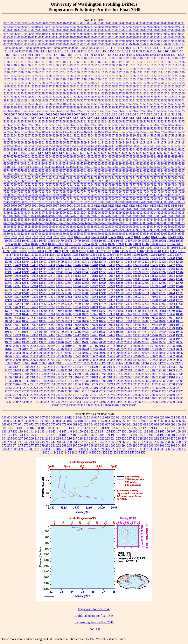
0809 (182, 37)
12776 (171, 290)
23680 (180, 402)
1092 (85, 48)
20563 (26, 356)
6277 (181, 153)
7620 (118, 195)
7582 (105, 192)
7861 (35, 202)
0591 (160, 34)
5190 (98, 125)
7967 (77, 202)
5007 (42, 104)
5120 (34, 118)
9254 (161, 227)
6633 (147, 163)
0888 (105, 44)
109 (43, 428)
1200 (97, 55)
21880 (103, 377)
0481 (7, 34)
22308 (60, 388)
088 (113, 424)
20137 (145, 346)
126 (134, 428)
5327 (56, 139)
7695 (91, 199)
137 (10, 431)
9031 (84, 227)
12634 (77, 279)
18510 (86, 318)
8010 (126, 202)
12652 (51, 283)
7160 (174, 178)
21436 (145, 367)
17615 (26, 307)
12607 (26, 276)
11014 (171, 244)
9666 (112, 234)
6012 (27, 149)
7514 (119, 188)
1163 (166, 51)
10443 (155, 237)
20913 (145, 360)
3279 (97, 100)
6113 (14, 153)
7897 (42, 202)
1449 (21, 65)
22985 (137, 398)
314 (48, 449)
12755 (77, 290)
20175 (26, 349)
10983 (180, 241)
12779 (9, 293)
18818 (180, 321)
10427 (78, 237)
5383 (175, 139)
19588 (171, 335)
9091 (98, 227)
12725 (85, 286)
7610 (63, 195)
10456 (9, 241)
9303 (105, 230)
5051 (147, 107)
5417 (174, 142)
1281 (63, 58)
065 (173, 421)
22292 (51, 388)
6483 (49, 163)
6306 (119, 156)
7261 (70, 185)
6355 (77, 160)
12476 (94, 269)
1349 (119, 62)
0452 (112, 30)
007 (42, 417)
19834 (163, 339)
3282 (118, 100)
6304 (105, 156)
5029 (7, 107)
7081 (119, 174)
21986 (94, 381)
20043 (145, 342)
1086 (43, 48)
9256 (168, 227)
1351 (133, 62)
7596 (161, 192)
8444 (140, 220)
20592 (77, 356)
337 (173, 449)
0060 (112, 27)
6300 (77, 156)
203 (184, 435)
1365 (161, 62)
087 (108, 424)
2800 (91, 97)
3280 (104, 100)
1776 (63, 83)
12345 (59, 255)
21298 (34, 367)
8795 (160, 223)
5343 (119, 139)
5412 (139, 142)
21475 (9, 370)
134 (178, 428)
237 (184, 438)
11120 (26, 255)
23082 (17, 402)
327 (118, 449)
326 (113, 449)
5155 (42, 121)
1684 (168, 76)
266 (157, 442)
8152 (35, 209)
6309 (140, 156)
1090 (71, 48)
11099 (74, 251)
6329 (174, 156)
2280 (56, 93)
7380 (147, 185)
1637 (42, 76)
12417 (120, 262)
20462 (86, 353)
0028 (153, 23)
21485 (26, 370)
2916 (41, 100)
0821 (14, 41)
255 (97, 442)
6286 (63, 156)
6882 (35, 170)
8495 (98, 223)
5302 (77, 135)
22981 (128, 398)
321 (86, 449)
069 (10, 424)
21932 (9, 381)
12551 (111, 272)
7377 (133, 185)
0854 (168, 41)
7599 (182, 192)
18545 (94, 318)
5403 (112, 142)
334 (157, 449)
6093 (125, 149)
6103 (7, 153)
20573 (43, 356)
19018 (9, 328)
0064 (140, 27)
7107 (42, 178)
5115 (7, 118)
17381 (9, 304)
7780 (133, 199)
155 (108, 431)
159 (129, 431)
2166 (175, 86)
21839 (9, 377)
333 (151, 449)
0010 (63, 23)
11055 (56, 248)
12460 (17, 269)
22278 (34, 388)
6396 (7, 163)
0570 (111, 34)
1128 (28, 51)
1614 (98, 72)
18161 (162, 311)
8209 (119, 213)
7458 (91, 188)
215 (64, 438)
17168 (34, 300)
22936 (60, 398)
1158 (132, 51)
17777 (86, 307)
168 (178, 431)
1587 (84, 72)
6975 (28, 174)
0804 (161, 37)
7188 (91, 181)
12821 (145, 293)
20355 (34, 353)
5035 (49, 107)
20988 (35, 363)
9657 (84, 234)
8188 (182, 209)
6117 (28, 153)
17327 (137, 300)
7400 (7, 188)
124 (123, 428)
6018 (34, 149)
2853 (168, 97)
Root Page (94, 629)
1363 (147, 62)
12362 (102, 255)
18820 (9, 325)
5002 (7, 104)
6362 (126, 160)
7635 (139, 195)
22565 (51, 391)
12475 (86, 269)
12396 (163, 258)
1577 (14, 72)
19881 (26, 342)
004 (26, 417)
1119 (146, 48)
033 (184, 417)
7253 (35, 185)
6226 (125, 153)
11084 (157, 248)
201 (173, 435)
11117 (9, 255)
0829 (56, 41)
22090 (180, 381)
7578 (98, 192)
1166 (7, 55)
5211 (28, 128)
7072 (77, 174)
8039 (154, 202)
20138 (154, 346)
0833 (84, 41)
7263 (84, 185)
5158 (63, 121)
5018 (118, 104)
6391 (161, 160)
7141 (90, 178)
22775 (103, 395)
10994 (86, 244)
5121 (41, 118)
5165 (112, 121)
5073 (98, 111)
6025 (83, 149)
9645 (49, 234)
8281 (98, 216)
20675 (34, 360)
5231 (160, 128)
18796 (163, 321)
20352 (26, 353)
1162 (159, 51)
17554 (171, 304)
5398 (77, 142)
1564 (105, 69)
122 (112, 428)
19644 (60, 339)
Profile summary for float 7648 (94, 616)
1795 (182, 83)
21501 (68, 370)
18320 (86, 314)
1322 (154, 58)
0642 (42, 37)
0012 (76, 23)
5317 (167, 135)
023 (129, 417)
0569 (104, 34)
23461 (120, 402)
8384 (28, 220)
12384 (103, 258)
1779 (84, 83)
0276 (14, 30)
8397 (84, 220)
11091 (15, 251)
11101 (91, 251)
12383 (94, 258)
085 (97, 424)
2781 (147, 93)
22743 (34, 395)
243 (31, 442)
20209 (51, 349)
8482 (63, 223)
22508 (171, 388)
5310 (133, 135)
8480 (49, 223)
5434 (77, 146)
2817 (133, 97)
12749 (34, 290)
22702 (137, 391)
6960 (168, 170)
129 (150, 428)
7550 (175, 188)
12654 (68, 283)
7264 (91, 185)
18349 (128, 314)
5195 (133, 125)
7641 (146, 195)
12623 (162, 276)
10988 (43, 244)
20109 (77, 346)
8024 (140, 202)
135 (183, 428)
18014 (9, 311)
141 (31, 431)
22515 (180, 388)
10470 (60, 241)
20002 (111, 342)
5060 (14, 111)
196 (146, 435)
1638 (49, 76)
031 (173, 417)
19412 (77, 335)
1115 (119, 48)
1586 (77, 72)
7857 (28, 202)
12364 (119, 255)
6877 (14, 170)
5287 (28, 135)
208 (26, 438)
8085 (49, 206)
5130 (97, 118)
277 (31, 445)
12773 (145, 290)
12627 (17, 279)
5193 (119, 125)
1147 (56, 51)
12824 (171, 293)
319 (75, 449)
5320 (7, 139)
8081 (35, 206)
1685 (175, 76)
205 (10, 438)
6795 (160, 167)
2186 (105, 90)
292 (113, 445)
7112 (49, 178)
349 (89, 452)
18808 (171, 321)
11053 (39, 248)
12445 (68, 265)
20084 (34, 346)
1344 (84, 62)
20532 (154, 353)
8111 (84, 206)
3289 (167, 100)
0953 (140, 44)
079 (64, 424)
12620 (137, 276)
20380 (68, 353)
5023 (146, 104)
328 (124, 449)
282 (59, 445)
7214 (139, 181)
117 (85, 428)
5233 (174, 128)
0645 (63, 37)
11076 (132, 248)
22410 (94, 388)
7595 (154, 192)
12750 (43, 290)
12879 (51, 297)
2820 (154, 97)
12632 (60, 279)
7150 (104, 178)
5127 (83, 118)
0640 (28, 37)
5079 (140, 111)
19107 (137, 328)
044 (59, 421)
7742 (126, 199)
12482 (145, 269)
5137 (146, 118)
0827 (42, 41)
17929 (137, 307)
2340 (70, 93)
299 (151, 445)
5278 (154, 132)
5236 (14, 132)
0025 (139, 23)
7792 (147, 199)
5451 (140, 146)
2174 (49, 90)
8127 (125, 206)
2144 (28, 86)
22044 (128, 381)
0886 (91, 44)
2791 (35, 97)
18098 (120, 311)
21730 (43, 374)
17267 (94, 300)
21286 (9, 367)
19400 (51, 335)
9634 (28, 234)
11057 (64, 248)
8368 (140, 216)
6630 (126, 163)
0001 (7, 23)
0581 (125, 34)
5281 (175, 132)
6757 (132, 167)
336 (167, 449)
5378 (154, 139)
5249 (105, 132)
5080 (147, 111)
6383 (154, 160)
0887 (98, 44)
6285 (56, 156)
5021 (139, 104)
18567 (120, 318)
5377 (147, 139)
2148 (56, 86)
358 (138, 452)
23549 (145, 402)
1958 (7, 86)
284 (70, 445)
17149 (17, 300)
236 (178, 438)
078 (59, 424)
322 (91, 449)
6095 (139, 149)
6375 (133, 160)
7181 (42, 181)
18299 (60, 314)
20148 (171, 346)
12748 (26, 290)
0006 (42, 23)
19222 (85, 332)
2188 (119, 90)
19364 (26, 335)
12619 (128, 276)
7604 (28, 195)
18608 (154, 318)
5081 (154, 111)
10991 (69, 244)
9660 (98, 234)
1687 (7, 79)
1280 (56, 58)
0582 (132, 34)
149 (75, 431)
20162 (9, 349)
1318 (133, 58)
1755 (133, 79)
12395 (154, 258)
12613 (77, 276)
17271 (103, 300)
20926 (163, 360)
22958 (86, 398)
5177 (14, 125)
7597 (168, 192)
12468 (51, 269)
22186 (77, 384)
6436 (42, 163)
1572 (161, 69)
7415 (42, 188)
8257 (77, 216)
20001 (103, 342)
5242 (56, 132)
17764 (77, 307)
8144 (181, 206)
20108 (68, 346)
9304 (112, 230)
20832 (94, 360)
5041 (91, 107)
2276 (28, 93)
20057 (171, 342)
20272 (128, 349)
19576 (154, 335)
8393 (63, 220)
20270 (120, 349)
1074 (182, 44)
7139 (76, 178)
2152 (84, 86)
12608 (34, 276)
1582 (49, 72)
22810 (128, 395)
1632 (14, 76)
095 (151, 424)
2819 (147, 97)
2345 (105, 93)
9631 (14, 234)
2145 (35, 86)
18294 (51, 314)
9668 (119, 234)
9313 (146, 230)
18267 (34, 314)
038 (26, 421)
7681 (77, 199)
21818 (137, 374)
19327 (154, 332)
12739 (154, 286)
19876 (17, 342)
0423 (98, 30)
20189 (43, 349)
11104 (116, 251)
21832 (162, 374)
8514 (146, 223)
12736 (145, 286)
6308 (133, 156)
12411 (77, 262)
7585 (112, 192)
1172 (49, 55)
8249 (49, 216)
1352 (140, 62)
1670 (84, 76)
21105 (86, 363)
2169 (14, 90)
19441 (94, 335)
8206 (98, 213)
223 (108, 438)
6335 (7, 160)
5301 (70, 135)
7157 (153, 178)
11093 (32, 251)
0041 (42, 27)
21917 (180, 377)
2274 (14, 93)
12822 (154, 293)
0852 (154, 41)
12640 (128, 279)
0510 (42, 34)
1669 (77, 76)
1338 (49, 62)
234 (167, 438)
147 (64, 431)
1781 (98, 83)
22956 (77, 398)
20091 (43, 346)
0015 (97, 23)
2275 (21, 93)
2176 (63, 90)
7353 (126, 185)
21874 (77, 377)
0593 (174, 34)
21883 (111, 377)
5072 (91, 111)
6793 (146, 167)
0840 (126, 41)
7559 (35, 192)
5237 (21, 132)
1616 (112, 72)
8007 (112, 202)
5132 (111, 118)
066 (178, 421)
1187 (62, 55)
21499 (60, 370)
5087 (14, 114)
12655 (77, 283)
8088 (63, 206)
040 (37, 421)
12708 (180, 283)
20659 (17, 360)
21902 (154, 377)
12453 (137, 265)
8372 (154, 216)
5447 (112, 146)
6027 (97, 149)
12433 (43, 265)
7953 (63, 202)
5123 (55, 118)
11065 (98, 248)
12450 (111, 265)
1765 (21, 83)
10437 (129, 237)
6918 (119, 170)
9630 (7, 234)
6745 (48, 167)
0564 (69, 34)
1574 (175, 69)
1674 (112, 76)
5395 (56, 142)
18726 (77, 321)
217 (75, 438)
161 (140, 431)
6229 (146, 153)
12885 (103, 297)
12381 (77, 258)
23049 (171, 398)
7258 (56, 185)
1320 (140, 58)
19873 (180, 339)
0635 (21, 37)
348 (83, 452)
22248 (171, 384)
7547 (161, 188)
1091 (78, 48)
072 (26, 424)
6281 (28, 156)
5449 (126, 146)
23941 (98, 405)
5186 (70, 125)
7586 (119, 192)
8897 (21, 227)
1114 (112, 48)
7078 (98, 174)
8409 (112, 220)
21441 (154, 367)
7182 (49, 181)
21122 (103, 363)
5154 (35, 121)
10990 (60, 244)
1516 (160, 65)
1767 (35, 83)
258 (113, 442)
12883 (86, 297)
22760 (86, 395)
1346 (98, 62)
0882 (84, 44)
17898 (120, 307)
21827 (154, 374)
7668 (49, 199)
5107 (140, 114)
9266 (21, 230)
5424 (42, 146)
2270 (168, 90)
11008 (154, 244)
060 (146, 421)
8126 (118, 206)
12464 (43, 269)
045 (64, 421)
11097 (57, 251)
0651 (98, 37)
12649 (26, 283)
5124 (62, 118)
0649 (84, 37)
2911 (7, 100)
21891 (137, 377)
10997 (112, 244)
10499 (137, 241)
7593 (140, 192)
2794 (49, 97)
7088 (161, 174)
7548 (168, 188)
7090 (175, 174)
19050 (34, 328)
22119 (26, 384)
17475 (103, 304)
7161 (181, 178)
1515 (153, 65)
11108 (149, 251)
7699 (105, 199)
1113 (105, 48)
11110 (157, 251)
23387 (94, 402)
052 (102, 421)
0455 (133, 30)
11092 (23, 251)
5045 (105, 107)
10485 (86, 241)
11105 (124, 251)
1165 (180, 51)
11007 (145, 244)
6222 (97, 153)
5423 (35, 146)
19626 (43, 339)
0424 (105, 30)
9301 (91, 230)
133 (172, 428)
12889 (128, 297)
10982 (171, 241)
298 (146, 445)
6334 (181, 156)
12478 (111, 269)
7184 (63, 181)
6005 (182, 146)
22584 (68, 391)
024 (135, 417)
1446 (7, 65)
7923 (49, 202)
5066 (56, 111)
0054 (70, 27)
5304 (91, 135)
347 (78, 452)
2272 (182, 90)
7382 (154, 185)
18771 (137, 321)
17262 (77, 300)
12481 (137, 269)
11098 (65, 251)
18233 (17, 314)
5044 (98, 107)
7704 (119, 199)
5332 (91, 139)
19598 (180, 335)
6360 (112, 160)
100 (178, 424)
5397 (70, 142)
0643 (49, 37)
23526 (137, 402)
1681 (147, 76)
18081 (86, 311)
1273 (7, 58)
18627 (163, 318)
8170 (91, 209)
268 (168, 442)
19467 (120, 335)
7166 (21, 181)
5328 (63, 139)
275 (21, 445)
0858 (14, 44)
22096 (17, 384)
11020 (22, 248)
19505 (128, 335)
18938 (137, 325)
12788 (86, 293)
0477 (168, 30)
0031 (174, 23)
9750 (160, 234)
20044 (154, 342)
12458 (180, 265)
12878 (43, 297)
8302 (119, 216)
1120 (153, 48)
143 (42, 431)
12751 (51, 290)
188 (102, 435)
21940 (26, 381)
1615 (105, 72)
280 (48, 445)
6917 (112, 170)
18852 (60, 325)
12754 (68, 290)
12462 (34, 269)
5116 (14, 118)
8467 (7, 223)
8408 (105, 220)
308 (15, 449)
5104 (119, 114)
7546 (154, 188)
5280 (168, 132)
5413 (146, 142)
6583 (105, 163)
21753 (60, 374)
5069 (77, 111)
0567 (90, 34)
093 (140, 424)
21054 (69, 363)
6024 (76, 149)
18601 (145, 318)
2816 (126, 97)
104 (16, 428)
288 (91, 445)
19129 (171, 328)
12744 (179, 286)
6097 (153, 149)
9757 (7, 237)
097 (162, 424)
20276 (137, 349)
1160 (146, 51)
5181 (42, 125)
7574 (84, 192)
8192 (14, 213)
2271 (175, 90)
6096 (146, 149)
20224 (68, 349)
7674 (70, 199)
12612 (68, 276)
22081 (171, 381)
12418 (128, 262)
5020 (132, 104)
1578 (21, 72)
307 (10, 449)
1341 (70, 62)
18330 (111, 314)
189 (108, 435)
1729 (63, 79)
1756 (140, 79)
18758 (111, 321)
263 (140, 442)
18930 (128, 325)
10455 (180, 237)
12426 (179, 262)
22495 (145, 388)
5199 (161, 125)
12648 (17, 283)
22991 (145, 398)
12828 (26, 297)
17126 (180, 297)
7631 (132, 195)
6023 (69, 149)
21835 (171, 374)
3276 (76, 100)
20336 (9, 353)
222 (102, 438)
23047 (163, 398)
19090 (120, 328)
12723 (68, 286)
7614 (90, 195)
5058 (7, 111)
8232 (21, 216)
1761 (175, 79)
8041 (161, 202)
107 (32, 428)
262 (135, 442)
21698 (26, 374)
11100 (82, 251)
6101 (174, 149)
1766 (28, 83)
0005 (35, 23)
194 (135, 435)
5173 (168, 121)
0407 (49, 30)
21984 (86, 381)
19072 (86, 328)
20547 (180, 353)
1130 (42, 51)
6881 (28, 170)
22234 (145, 384)
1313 (98, 58)
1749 (91, 79)
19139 (179, 328)
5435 (84, 146)
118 (91, 428)
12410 (68, 262)
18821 (17, 325)
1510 (119, 65)
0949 (133, 44)
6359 (105, 160)
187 (97, 435)
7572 (77, 192)
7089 (168, 174)
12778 (180, 290)
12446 (77, 265)
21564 (128, 370)
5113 (174, 114)
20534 (163, 353)
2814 (112, 97)
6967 (182, 170)
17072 (163, 297)
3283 (125, 100)
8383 (21, 220)
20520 (120, 353)
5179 (28, 125)
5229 (146, 128)
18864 (86, 325)
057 (129, 421)
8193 (21, 213)
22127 (34, 384)
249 (64, 442)
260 (124, 442)
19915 (34, 342)
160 (135, 431)
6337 (21, 160)
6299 (70, 156)
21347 (68, 367)
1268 (160, 55)
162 (146, 431)
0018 (111, 23)
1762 (182, 79)
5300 (63, 135)
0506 (14, 34)
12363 (110, 255)
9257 (175, 227)
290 (102, 445)
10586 (154, 241)
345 (67, 452)
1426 (182, 62)
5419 (7, 146)
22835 (154, 395)
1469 (56, 65)
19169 (26, 332)
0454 (126, 30)
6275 (167, 153)
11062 (81, 248)
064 (168, 421)
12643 (154, 279)
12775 (163, 290)
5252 (126, 132)
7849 (14, 202)
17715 (60, 307)
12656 (86, 283)
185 (86, 435)
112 (59, 428)
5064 (42, 111)
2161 (140, 86)
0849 (140, 41)
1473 (70, 65)
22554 (34, 391)
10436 (121, 237)
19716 (94, 339)
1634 (28, 76)
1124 (180, 48)
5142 (181, 118)
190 (113, 435)
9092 (105, 227)
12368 (153, 255)
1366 (168, 62)
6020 (48, 149)
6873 (181, 167)
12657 (94, 283)
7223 (7, 185)
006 (37, 417)
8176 (126, 209)
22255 (179, 384)
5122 (48, 118)
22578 (60, 391)
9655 (77, 234)
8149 (21, 209)
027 (151, 417)
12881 (68, 297)
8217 (174, 213)
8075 (28, 206)
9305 (119, 230)
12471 (60, 269)
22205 (94, 384)
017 (97, 417)
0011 (70, 23)
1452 (42, 65)
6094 (132, 149)
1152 (91, 51)
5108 (147, 114)
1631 (7, 76)
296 (135, 445)
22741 (26, 395)
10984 (9, 244)
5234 (181, 128)
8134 (146, 206)
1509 (112, 65)
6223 (104, 153)
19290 (111, 332)
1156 (118, 51)
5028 (181, 104)
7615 (97, 195)
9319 (167, 230)
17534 (145, 304)
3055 (69, 100)
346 (72, 452)
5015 (97, 104)
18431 (34, 318)
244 (37, 442)
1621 (140, 72)
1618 (126, 72)
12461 (26, 269)
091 (129, 424)
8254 (70, 216)
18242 (26, 314)
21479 (17, 370)
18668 (26, 321)
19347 (179, 332)
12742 (171, 286)
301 (162, 445)
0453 (119, 30)
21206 (136, 363)
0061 (119, 27)
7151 (111, 178)
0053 (63, 27)
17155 (26, 300)
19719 (103, 339)
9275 (35, 230)
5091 (42, 114)
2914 (27, 100)
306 (4, 449)
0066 (154, 27)
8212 (139, 213)
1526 (42, 69)
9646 (56, 234)
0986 (168, 44)
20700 (51, 360)
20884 (128, 360)
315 (53, 449)
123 (118, 428)
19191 (51, 332)
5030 (14, 107)
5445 (98, 146)
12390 (137, 258)
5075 (112, 111)
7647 (160, 195)
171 (10, 435)
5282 (182, 132)
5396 (63, 142)
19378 (34, 335)
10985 (17, 244)
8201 (70, 213)
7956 (70, 202)
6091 (111, 149)
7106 (35, 178)
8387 (35, 220)
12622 (154, 276)
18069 (77, 311)
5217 (69, 128)
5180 (35, 125)
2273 (7, 93)
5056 (175, 107)
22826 (137, 395)
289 (97, 445)
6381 (140, 160)
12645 (171, 279)
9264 (7, 230)
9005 (49, 227)
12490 (9, 272)
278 (37, 445)
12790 (94, 293)
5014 (90, 104)
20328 (163, 349)
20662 (26, 360)
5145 (21, 121)
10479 (77, 241)
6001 (168, 146)
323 (97, 449)
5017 (111, 104)
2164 (161, 86)
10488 (94, 241)
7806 (154, 199)
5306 (105, 135)
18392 (9, 318)
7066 (63, 174)
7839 (182, 199)
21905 (163, 377)
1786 (133, 83)
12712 (25, 286)
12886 (111, 297)
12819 (128, 293)
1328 (7, 62)
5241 (49, 132)
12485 (171, 269)
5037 (63, 107)
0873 (28, 44)
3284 (132, 100)
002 (15, 417)
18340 (120, 314)
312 (37, 449)
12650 (34, 283)
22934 (51, 398)
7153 (125, 178)
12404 (26, 262)
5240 (42, 132)
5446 (105, 146)
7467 (98, 188)
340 (45, 452)
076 (48, 424)
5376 (140, 139)
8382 (14, 220)
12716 (43, 286)
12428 (9, 265)
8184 (168, 209)
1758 (154, 79)
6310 (147, 156)
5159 (70, 121)
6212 (69, 153)
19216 (77, 332)
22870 (180, 395)
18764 (128, 321)
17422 (43, 304)
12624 (171, 276)
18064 (60, 311)
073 (31, 424)
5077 (126, 111)
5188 (84, 125)
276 (26, 445)
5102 (105, 114)
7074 (84, 174)
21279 (171, 363)
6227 (132, 153)
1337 (42, 62)
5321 (14, 139)
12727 (94, 286)
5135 (132, 118)
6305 (112, 156)
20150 (179, 346)
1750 (98, 79)
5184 (63, 125)
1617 (119, 72)
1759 (161, 79)
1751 (105, 79)
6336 (14, 160)
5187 (77, 125)
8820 (174, 223)
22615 (86, 391)
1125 (8, 51)
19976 (68, 342)
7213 (132, 181)
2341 (77, 93)
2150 (70, 86)
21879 (94, 377)
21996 (103, 381)
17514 (128, 304)
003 (21, 417)
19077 (103, 328)
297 (140, 445)
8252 (56, 216)
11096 (49, 251)
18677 (34, 321)
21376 (85, 367)
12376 (34, 258)
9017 (63, 227)
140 (26, 431)
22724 (171, 391)
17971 (154, 307)
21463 (171, 367)
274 (15, 445)
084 (91, 424)
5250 (112, 132)
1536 (70, 69)
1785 (126, 83)
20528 (145, 353)
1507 (105, 65)
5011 (70, 104)
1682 (154, 76)
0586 (146, 34)
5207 (182, 125)
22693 (128, 391)
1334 (21, 62)
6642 (21, 167)
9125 (147, 227)
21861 (51, 377)
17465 (86, 304)
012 (69, 417)
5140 (167, 118)
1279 (49, 58)
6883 (42, 170)
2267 (147, 90)
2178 (70, 90)
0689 (126, 37)
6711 (42, 167)
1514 (146, 65)
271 (184, 442)
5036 (56, 107)
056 (124, 421)
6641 (14, 167)
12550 (103, 272)
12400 (180, 258)
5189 (91, 125)
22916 (34, 398)
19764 (145, 339)
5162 (91, 121)
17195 (60, 300)
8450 (154, 220)
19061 (43, 328)
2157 (119, 86)
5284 (14, 135)
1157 (125, 51)
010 (59, 417)
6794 (153, 167)
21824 (145, 374)
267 (162, 442)
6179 (62, 153)
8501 (126, 223)
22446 (120, 388)
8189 (7, 213)
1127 (22, 51)
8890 (7, 227)
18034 (34, 311)
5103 (112, 114)
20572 (34, 356)
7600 (7, 195)
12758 (94, 290)
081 (75, 424)
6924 (161, 170)
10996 (103, 244)
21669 (171, 370)
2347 (119, 93)
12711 (17, 286)
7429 (70, 188)
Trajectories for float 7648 (94, 609)
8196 (35, 213)
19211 (68, 332)
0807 (175, 37)
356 (127, 452)
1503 (91, 65)
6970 (14, 174)
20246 (94, 349)
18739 (94, 321)
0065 (147, 27)
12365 (127, 255)
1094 (99, 48)
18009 (171, 307)
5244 (70, 132)
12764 (103, 290)
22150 (43, 384)
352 (105, 452)
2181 (91, 90)
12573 (145, 272)
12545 (86, 272)
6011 (21, 149)
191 (119, 435)
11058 (73, 248)
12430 (26, 265)
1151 (84, 51)
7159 (167, 178)
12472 (68, 269)
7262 (77, 185)
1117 (132, 48)
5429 (63, 146)
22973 (120, 398)
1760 (168, 79)
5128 (90, 118)
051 (97, 421)
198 (157, 435)
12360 (85, 255)
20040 (137, 342)
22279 (43, 388)
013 (75, 417)
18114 (145, 311)
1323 (161, 58)
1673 (105, 76)
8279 (91, 216)
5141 (174, 118)
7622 (125, 195)
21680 (17, 374)
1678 (133, 76)
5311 (139, 135)
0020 (125, 23)
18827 (34, 325)
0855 (175, 41)
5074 (105, 111)
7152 (118, 178)
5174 (175, 121)
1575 (182, 69)
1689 (21, 79)
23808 (73, 405)
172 (15, 435)
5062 (28, 111)
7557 (21, 192)
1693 (42, 79)
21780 (77, 374)
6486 (70, 163)
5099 (84, 114)
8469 (14, 223)
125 (129, 428)
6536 (84, 163)
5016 (104, 104)
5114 (181, 114)
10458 (17, 241)
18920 (120, 325)
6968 (7, 174)
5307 (112, 135)
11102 (99, 251)
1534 (56, 69)
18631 (171, 318)
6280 (21, 156)
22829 (145, 395)
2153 (91, 86)
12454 (145, 265)
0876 (49, 44)
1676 (119, 76)
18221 (9, 314)
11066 (107, 248)
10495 (120, 241)
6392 (168, 160)
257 (108, 442)
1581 (42, 72)
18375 (163, 314)
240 (15, 442)
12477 (103, 269)
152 (91, 431)
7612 (76, 195)
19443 (103, 335)
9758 (14, 237)
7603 (21, 195)
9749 (153, 234)
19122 (162, 328)
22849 (171, 395)
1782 (105, 83)
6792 (139, 167)
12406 (34, 262)
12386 (120, 258)
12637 (103, 279)
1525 (35, 69)
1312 (91, 58)
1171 (42, 55)
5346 (133, 139)
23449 (111, 402)
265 (151, 442)
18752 (103, 321)
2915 (34, 100)
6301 (84, 156)
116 (80, 428)
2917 (48, 100)
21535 (111, 370)
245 (42, 442)
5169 (140, 121)
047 (75, 421)
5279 (161, 132)
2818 (140, 97)
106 (27, 428)
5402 (105, 142)
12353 (67, 255)
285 (75, 445)
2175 (56, 90)
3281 (111, 100)
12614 (85, 276)
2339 (63, 93)
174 (26, 435)
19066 (68, 328)
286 (80, 445)
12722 (60, 286)
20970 (17, 363)
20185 (34, 349)
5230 (153, 128)
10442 (146, 237)
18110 (137, 311)
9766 (63, 237)
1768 (42, 83)
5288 (35, 135)
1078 (29, 48)
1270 (167, 55)
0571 (118, 34)
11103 (107, 251)
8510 (133, 223)
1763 (7, 83)
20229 (77, 349)
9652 (70, 234)
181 (64, 435)
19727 (111, 339)
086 (102, 424)
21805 (103, 374)
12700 (145, 283)
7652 (181, 195)
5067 (63, 111)
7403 (14, 188)
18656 (17, 321)
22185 (68, 384)
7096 (14, 178)
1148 (63, 51)
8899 (35, 227)
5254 (133, 132)
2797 (70, 97)
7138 (69, 178)
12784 (51, 293)
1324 (168, 58)
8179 (140, 209)
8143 (174, 206)
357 (132, 452)
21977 (77, 381)
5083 (168, 111)
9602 (181, 230)
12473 (77, 269)
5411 (132, 142)
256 (102, 442)
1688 (14, 79)
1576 (7, 72)
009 (53, 417)
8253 (63, 216)
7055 (49, 174)
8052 (175, 202)
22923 (43, 398)
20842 (111, 360)
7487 (105, 188)
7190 (105, 181)
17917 (128, 307)
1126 (15, 51)
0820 (7, 41)
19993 (86, 342)
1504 (98, 65)
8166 (77, 209)
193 (129, 435)
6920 (133, 170)
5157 (56, 121)
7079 (105, 174)
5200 (168, 125)
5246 (84, 132)
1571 (154, 69)
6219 (83, 153)
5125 (69, 118)
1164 (173, 51)
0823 (28, 41)
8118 (90, 206)
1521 (14, 69)
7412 (35, 188)
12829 (34, 297)
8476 (35, 223)
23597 (163, 402)
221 (97, 438)
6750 (83, 167)
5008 (49, 104)
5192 (112, 125)
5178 (21, 125)
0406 (42, 30)
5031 (21, 107)
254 (91, 442)
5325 (42, 139)
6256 (160, 153)
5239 (35, 132)
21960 (43, 381)
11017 (179, 244)
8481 (56, 223)
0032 (181, 23)
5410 (126, 142)
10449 (172, 237)
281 (53, 445)
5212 (34, 128)
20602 (94, 356)
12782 (34, 293)
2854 (175, 97)
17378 (180, 300)
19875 (9, 342)
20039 (128, 342)
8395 (77, 220)
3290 (174, 100)
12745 (9, 290)
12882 (77, 297)
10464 (51, 241)
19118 (154, 328)
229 (140, 438)
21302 (43, 367)
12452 (128, 265)
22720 (154, 391)
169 (184, 431)
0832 (77, 41)
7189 (98, 181)
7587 (126, 192)
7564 (49, 192)
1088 (57, 48)
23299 (60, 402)
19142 (9, 332)
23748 (56, 405)
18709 (60, 321)
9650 (63, 234)
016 (91, 417)
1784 (119, 83)
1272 (181, 55)
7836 (175, 199)
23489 (128, 402)
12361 (93, 255)
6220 (90, 153)
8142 (167, 206)
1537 (77, 69)
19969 (51, 342)
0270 (7, 30)
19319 (145, 332)
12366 (136, 255)
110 (48, 428)
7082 (126, 174)
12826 (9, 297)
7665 (35, 199)
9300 (84, 230)
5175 (182, 121)
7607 (49, 195)
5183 (56, 125)
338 (178, 449)
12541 (60, 272)
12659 (111, 283)
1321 (147, 58)
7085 (147, 174)
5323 (28, 139)
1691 (28, 79)
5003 (14, 104)
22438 (103, 388)
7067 (70, 174)
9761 (28, 237)
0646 (70, 37)
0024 (132, 23)
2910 (182, 97)
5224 (111, 128)
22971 (103, 398)
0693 (154, 37)
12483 (154, 269)
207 (21, 438)
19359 (17, 335)
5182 (49, 125)
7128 (62, 178)
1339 (56, 62)
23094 (26, 402)
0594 (181, 34)
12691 (128, 283)
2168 (7, 90)
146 (59, 431)
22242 (154, 384)
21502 (77, 370)
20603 (103, 356)
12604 (180, 272)
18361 (137, 314)
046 (70, 421)
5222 (97, 128)
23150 (43, 402)
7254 (42, 185)
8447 (147, 220)
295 (129, 445)
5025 (160, 104)
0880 (70, 44)
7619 (111, 195)
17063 (154, 297)
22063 (154, 381)
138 (15, 431)
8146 (14, 209)
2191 (140, 90)
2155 (105, 86)
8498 (112, 223)
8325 (126, 216)
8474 (28, 223)
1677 (126, 76)
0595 (7, 37)
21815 (128, 374)
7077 (91, 174)
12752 (60, 290)
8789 (153, 223)
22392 (86, 388)
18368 (145, 314)
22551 (26, 391)
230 (146, 438)
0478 (175, 30)
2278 (42, 93)
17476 (111, 304)
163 (151, 431)
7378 (140, 185)
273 (10, 445)
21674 (180, 370)
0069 (175, 27)
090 (124, 424)
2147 (49, 86)
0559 (62, 34)
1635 (35, 76)
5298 (49, 135)
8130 (139, 206)
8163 (56, 209)
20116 (94, 346)
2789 (21, 97)
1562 (91, 69)
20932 (171, 360)
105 (21, 428)
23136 (34, 402)
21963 (51, 381)
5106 (133, 114)
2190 (133, 90)
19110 (145, 328)
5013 (83, 104)
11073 (115, 248)
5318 (174, 135)
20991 (43, 363)
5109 (154, 114)
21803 (94, 374)
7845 (7, 202)
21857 (43, 377)
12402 (17, 262)
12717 (51, 286)
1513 (139, 65)
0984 (161, 44)
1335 (28, 62)
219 (86, 438)
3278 (90, 100)
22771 (94, 395)
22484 (137, 388)
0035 (21, 27)
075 (42, 424)
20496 (111, 353)
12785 (60, 293)
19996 (94, 342)
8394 (70, 220)
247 (53, 442)
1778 (77, 83)
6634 (154, 163)
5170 (147, 121)
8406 (98, 220)
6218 (76, 153)
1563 (98, 69)
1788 (147, 83)
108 (38, 428)
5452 (147, 146)
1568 (133, 69)
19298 (120, 332)
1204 (125, 55)
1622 (147, 72)
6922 (147, 170)
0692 (147, 37)
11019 (14, 248)
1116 (126, 48)
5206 (175, 125)
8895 (14, 227)
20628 (163, 356)
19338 (162, 332)
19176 (34, 332)
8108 (77, 206)
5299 (56, 135)
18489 (77, 318)
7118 (56, 178)
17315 (128, 300)
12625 (179, 276)
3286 (146, 100)
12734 (137, 286)
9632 (21, 234)
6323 (160, 156)
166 (168, 431)
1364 (154, 62)
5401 (98, 142)
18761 (120, 321)
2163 (154, 86)
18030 (26, 311)
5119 (27, 118)
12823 (163, 293)
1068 (175, 44)
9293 (63, 230)
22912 (26, 398)
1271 (174, 55)
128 (145, 428)
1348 (112, 62)
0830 (63, 41)
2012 (14, 86)
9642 (42, 234)
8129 (132, 206)
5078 (133, 111)
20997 (52, 363)
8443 (133, 220)
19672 (68, 339)
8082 (42, 206)
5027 (174, 104)
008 (48, 417)
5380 (161, 139)
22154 (51, 384)
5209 (14, 128)
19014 (171, 325)
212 (48, 438)
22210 (102, 384)
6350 (49, 160)
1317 (126, 58)
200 (168, 435)
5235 (7, 132)
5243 (63, 132)
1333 (14, 62)
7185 (70, 181)
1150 (77, 51)
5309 (126, 135)
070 (15, 424)
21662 (154, 370)
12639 (120, 279)
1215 (139, 55)
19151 (17, 332)
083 (86, 424)
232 (157, 438)
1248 (153, 55)
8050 (168, 202)
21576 (137, 370)
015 (86, 417)
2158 (126, 86)
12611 (60, 276)
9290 (49, 230)
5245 (77, 132)
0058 (98, 27)
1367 (175, 62)
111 (54, 428)
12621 (145, 276)
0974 (147, 44)
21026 (60, 363)
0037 (28, 27)
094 (146, 424)
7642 (153, 195)
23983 (124, 405)
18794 (154, 321)
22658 (111, 391)
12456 (163, 265)
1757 (147, 79)
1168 (21, 55)
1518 (174, 65)
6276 (174, 153)
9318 (160, 230)
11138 (51, 255)
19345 (171, 332)
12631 (51, 279)
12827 (17, 297)
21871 (68, 377)
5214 (48, 128)
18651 (9, 321)
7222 (181, 181)
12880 (60, 297)
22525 (9, 391)
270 (178, 442)
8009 (119, 202)
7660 (14, 199)
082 (80, 424)
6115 (21, 153)
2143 (21, 86)
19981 (77, 342)
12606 (17, 276)
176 (37, 435)
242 (26, 442)
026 (146, 417)
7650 (174, 195)
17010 (145, 297)
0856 (182, 41)
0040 (35, 27)
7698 (98, 199)
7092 (182, 174)
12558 (128, 272)
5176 (7, 125)
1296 (84, 58)
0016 (104, 23)
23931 (90, 405)
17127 (9, 300)
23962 (115, 405)
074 (37, 424)
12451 (120, 265)
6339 (35, 160)
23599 (171, 402)
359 (143, 452)
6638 (175, 163)
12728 (102, 286)
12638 (111, 279)
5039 (77, 107)
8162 (49, 209)
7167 (28, 181)
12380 (68, 258)
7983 (91, 202)
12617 (111, 276)
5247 (91, 132)
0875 (42, 44)
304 (178, 445)
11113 (182, 251)
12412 (85, 262)
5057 (182, 107)
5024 (153, 104)
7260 (63, 185)
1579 (28, 72)
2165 (168, 86)
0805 (168, 37)
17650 (34, 307)
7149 (97, 178)
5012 (76, 104)
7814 (161, 199)
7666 (42, 199)
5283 (7, 135)
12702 (163, 283)
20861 (120, 360)
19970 (60, 342)
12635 (86, 279)
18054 (51, 311)
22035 (120, 381)
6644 (35, 167)
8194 (28, 213)
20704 (60, 360)
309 (21, 449)
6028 (104, 149)
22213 (111, 384)
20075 (17, 346)
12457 (171, 265)
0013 (83, 23)
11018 (5, 248)
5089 (28, 114)
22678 (120, 391)
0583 (139, 34)
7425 (56, 188)
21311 (51, 367)
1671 (91, 76)
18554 (103, 318)
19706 (86, 339)
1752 (112, 79)
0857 (7, 44)
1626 (175, 72)
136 (4, 431)
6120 (41, 153)
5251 (119, 132)
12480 (128, 269)
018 (102, 417)
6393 (175, 160)
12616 (102, 276)
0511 (49, 34)
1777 (70, 83)
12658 (103, 283)
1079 (36, 48)
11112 (173, 251)
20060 (9, 346)
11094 (40, 251)
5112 (167, 114)
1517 (167, 65)
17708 (51, 307)
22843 (163, 395)
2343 (91, 93)
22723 (163, 391)
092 (135, 424)
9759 (21, 237)
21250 (153, 363)
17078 (171, 297)
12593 (171, 272)
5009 (56, 104)
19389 (43, 335)
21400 (111, 367)
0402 (21, 30)
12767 (111, 290)
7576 (91, 192)
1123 (174, 48)
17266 (86, 300)
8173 (105, 209)
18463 (60, 318)
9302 (98, 230)
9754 (174, 234)
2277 (35, 93)
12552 (120, 272)
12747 (17, 290)
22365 (68, 388)
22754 (60, 395)
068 (4, 424)
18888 (103, 325)
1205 (132, 55)
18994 (154, 325)
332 (146, 449)
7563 (42, 192)
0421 (84, 30)
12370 (170, 255)
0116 (181, 27)
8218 (181, 213)
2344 (98, 93)
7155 (139, 178)
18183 (179, 311)
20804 (86, 360)
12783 (43, 293)
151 (86, 431)
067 (184, 421)
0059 (105, 27)
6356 (84, 160)
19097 (128, 328)
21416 (120, 367)
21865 (60, 377)
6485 (63, 163)
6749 (76, 167)
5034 (42, 107)
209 (31, 438)
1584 (63, 72)
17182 (51, 300)
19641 (51, 339)
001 (10, 417)
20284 (145, 349)
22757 (77, 395)
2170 (21, 90)
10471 (68, 241)
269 (173, 442)
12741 (162, 286)
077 (53, 424)
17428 (51, 304)
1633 (21, 76)
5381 (168, 139)
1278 (42, 58)
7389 (168, 185)
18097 (111, 311)
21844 (17, 377)
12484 (163, 269)
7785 (140, 199)
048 (80, 421)
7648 (167, 195)
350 (94, 452)
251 (75, 442)
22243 (162, 384)
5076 (119, 111)
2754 (140, 93)
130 (156, 428)
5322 (21, 139)
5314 (146, 135)
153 (97, 431)
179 (53, 435)
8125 (111, 206)
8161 (42, 209)
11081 (140, 248)
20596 (86, 356)
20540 (171, 353)
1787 (140, 83)
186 (91, 435)
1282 (70, 58)
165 (162, 431)
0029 (160, 23)
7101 (21, 178)
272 (4, 445)
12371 (179, 255)
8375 (168, 216)
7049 (42, 174)
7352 (119, 185)
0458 (154, 30)
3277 (83, 100)
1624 (161, 72)
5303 (84, 135)
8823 (181, 223)
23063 (9, 402)
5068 (70, 111)
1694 (49, 79)
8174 (112, 209)
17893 (111, 307)
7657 (7, 199)
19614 (26, 339)
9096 (126, 227)
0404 (28, 30)
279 (42, 445)
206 (15, 438)
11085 (166, 248)
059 (140, 421)
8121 (97, 206)
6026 (90, 149)
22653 (103, 391)
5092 (49, 114)
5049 (133, 107)
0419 (70, 30)
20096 (51, 346)
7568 (63, 192)
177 (42, 435)
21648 (145, 370)
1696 (56, 79)
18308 (77, 314)
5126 (76, 118)
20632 (171, 356)
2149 (63, 86)
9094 (112, 227)
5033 (35, 107)
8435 (126, 220)
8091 (70, 206)
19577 (163, 335)
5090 (35, 114)
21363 (77, 367)
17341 (163, 300)
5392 (49, 142)
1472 (63, 65)
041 (42, 421)
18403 (17, 318)
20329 (171, 349)
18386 (171, 314)
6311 (153, 156)
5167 (126, 121)
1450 (28, 65)
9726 (132, 234)
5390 (35, 142)
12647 (9, 283)
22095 (9, 384)
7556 (14, 192)
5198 (154, 125)
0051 (49, 27)
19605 (17, 339)
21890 (128, 377)
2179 (77, 90)
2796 (63, 97)
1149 (70, 51)
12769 (128, 290)
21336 (60, 367)
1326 (175, 58)
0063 (133, 27)
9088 (91, 227)
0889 (112, 44)
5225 (118, 128)
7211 (118, 181)
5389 (28, 142)
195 (140, 435)
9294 (70, 230)
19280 (102, 332)
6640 (7, 167)
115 (75, 428)
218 (80, 438)
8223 (7, 216)
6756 (125, 167)
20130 (102, 346)
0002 (14, 23)
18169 (171, 311)
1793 (175, 83)
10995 (94, 244)
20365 (51, 353)
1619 (133, 72)
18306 (68, 314)
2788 (14, 97)
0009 (56, 23)
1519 (181, 65)
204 (4, 438)
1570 (147, 69)
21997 (111, 381)
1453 (49, 65)
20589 (68, 356)
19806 (154, 339)
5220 (83, 128)
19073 (94, 328)
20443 (77, 353)
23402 (103, 402)
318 (69, 449)
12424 (171, 262)
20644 (9, 360)
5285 (21, 135)
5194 (126, 125)
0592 (167, 34)
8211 (132, 213)
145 (53, 431)
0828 (49, 41)
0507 (21, 34)
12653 (60, 283)
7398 (182, 185)
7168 (35, 181)
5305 (98, 135)
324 (102, 449)
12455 (154, 265)
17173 (43, 300)
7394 (175, 185)
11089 (183, 248)
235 (173, 438)
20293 (154, 349)
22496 (154, 388)
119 (96, 428)
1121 (160, 48)
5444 (91, 146)
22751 (51, 395)
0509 (35, 34)
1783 (112, 83)
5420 (14, 146)
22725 (180, 391)
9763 (42, 237)
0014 (90, 23)
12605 (9, 276)
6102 (181, 149)
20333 (180, 349)
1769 (49, 83)
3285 (139, 100)
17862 (103, 307)
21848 (34, 377)
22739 (17, 395)
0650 (91, 37)
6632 (140, 163)
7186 (77, 181)
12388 (128, 258)
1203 (118, 55)
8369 (147, 216)
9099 (133, 227)
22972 (111, 398)
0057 (91, 27)
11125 (42, 255)
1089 (64, 48)
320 (80, 449)
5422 (28, 146)
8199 (56, 213)
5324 (35, 139)
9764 (49, 237)
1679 (140, 76)
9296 (77, 230)
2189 (126, 90)
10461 (34, 241)
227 (129, 438)
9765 (56, 237)
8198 (49, 213)
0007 (49, 23)
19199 (60, 332)
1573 (168, 69)
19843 (171, 339)
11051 (31, 248)
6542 (98, 163)
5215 (55, 128)
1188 (69, 55)
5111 (161, 114)
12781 (26, 293)
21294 (26, 367)
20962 (9, 363)
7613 (83, 195)
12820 (137, 293)
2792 (42, 97)
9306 (126, 230)
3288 (160, 100)
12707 (171, 283)
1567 (126, 69)
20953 (180, 360)
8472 (21, 223)
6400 (21, 163)
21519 (86, 370)
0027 (146, 23)
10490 (103, 241)
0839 (119, 41)
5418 (181, 142)
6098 (160, 149)
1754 (126, 79)
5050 (140, 107)
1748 (84, 79)
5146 (28, 121)
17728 (68, 307)
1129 (35, 51)
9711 (125, 234)
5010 (63, 104)
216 (69, 438)
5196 (140, 125)
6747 (62, 167)
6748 (69, 167)
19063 (51, 328)
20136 (137, 346)
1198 (83, 55)
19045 (26, 328)
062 (157, 421)
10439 (138, 237)
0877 (56, 44)
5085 (182, 111)
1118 (139, 48)
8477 (42, 223)
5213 (41, 128)
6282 (35, 156)
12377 (43, 258)
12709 (9, 286)
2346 (112, 93)
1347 (105, 62)
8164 (63, 209)
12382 (86, 258)
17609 (17, 307)
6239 (153, 153)
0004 (28, 23)
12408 (51, 262)
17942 (145, 307)
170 (4, 435)
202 (178, 435)
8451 (161, 220)
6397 (14, 163)
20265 (111, 349)
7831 (168, 199)
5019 (125, 104)
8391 (49, 220)
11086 (174, 248)
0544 (55, 34)
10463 (43, 241)
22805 (120, 395)
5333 (98, 139)
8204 (84, 213)
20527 (137, 353)
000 (4, 417)
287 (86, 445)
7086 (154, 174)
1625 (168, 72)
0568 (97, 34)
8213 (146, 213)
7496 (112, 188)
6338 (28, 160)
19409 (68, 335)
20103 (60, 346)
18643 (180, 318)
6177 (55, 153)
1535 (63, 69)
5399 (84, 142)
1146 (49, 51)
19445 (111, 335)
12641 (137, 279)
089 (119, 424)
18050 (43, 311)
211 (42, 438)
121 (107, 428)
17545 (154, 304)
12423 (162, 262)
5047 (119, 107)
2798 (77, 97)
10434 (103, 237)
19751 (137, 339)
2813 (105, 97)
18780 (145, 321)
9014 (56, 227)
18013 (180, 307)
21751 (51, 374)
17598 (9, 307)
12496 (26, 272)
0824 (35, 41)
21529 (103, 370)
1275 (21, 58)
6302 (91, 156)
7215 (146, 181)
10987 (35, 244)
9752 (167, 234)
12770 (137, 290)
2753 (133, 93)
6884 (49, 170)
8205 (91, 213)
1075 (8, 48)
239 (10, 442)
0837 (112, 41)
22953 (68, 398)
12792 (111, 293)
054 (113, 421)
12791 (103, 293)
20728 (77, 360)
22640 (94, 391)
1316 (119, 58)
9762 (35, 237)
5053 (161, 107)
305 (184, 445)
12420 (145, 262)
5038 (70, 107)
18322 (103, 314)
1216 (146, 55)
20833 (103, 360)
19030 (17, 328)
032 (178, 417)
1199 (90, 55)
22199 (85, 384)
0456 (140, 30)
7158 (160, 178)
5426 (56, 146)
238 (4, 442)
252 (80, 442)
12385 (111, 258)
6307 (126, 156)
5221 (90, 128)
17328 (145, 300)
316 (59, 449)
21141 (111, 363)
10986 (26, 244)
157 (119, 431)
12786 (68, 293)
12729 (111, 286)
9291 (56, 230)
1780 (91, 83)
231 (151, 438)
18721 (68, 321)
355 (121, 452)
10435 (112, 237)
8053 (182, 202)
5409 (119, 142)
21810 (111, 374)
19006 (163, 325)
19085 (111, 328)
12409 (60, 262)
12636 (94, 279)
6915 (98, 170)
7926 (56, 202)
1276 (28, 58)
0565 (76, 34)
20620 (137, 356)
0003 (21, 23)
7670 (56, 199)
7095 (7, 178)
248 (59, 442)
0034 (14, 27)
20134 (120, 346)
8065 (7, 206)
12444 (60, 265)
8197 (42, 213)
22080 (163, 381)
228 (135, 438)
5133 (118, 118)
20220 (60, 349)
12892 (137, 297)
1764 (14, 83)
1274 (14, 58)
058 (135, 421)
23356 (86, 402)
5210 (21, 128)
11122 (34, 255)
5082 (161, 111)
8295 (112, 216)
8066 (14, 206)
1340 (63, 62)
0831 (70, 41)
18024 (17, 311)
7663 (28, 199)
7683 (84, 199)
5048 (126, 107)
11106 (132, 251)
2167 (182, 86)
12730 (120, 286)
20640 (180, 356)
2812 (98, 97)
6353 (63, 160)
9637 (35, 234)
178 (48, 435)
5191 (105, 125)
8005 (105, 202)
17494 (120, 304)
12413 (94, 262)
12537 (43, 272)
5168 (133, 121)
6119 (34, 153)
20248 (103, 349)
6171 (48, 153)
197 (151, 435)
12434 (51, 265)
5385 (7, 142)
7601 (14, 195)
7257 (49, 185)
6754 (111, 167)
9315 (153, 230)
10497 (128, 241)
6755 (118, 167)
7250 (14, 185)
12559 (137, 272)
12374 (26, 258)
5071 (84, 111)
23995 (133, 405)
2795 (56, 97)
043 (53, 421)
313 (42, 449)
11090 (6, 251)
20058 (179, 342)
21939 (17, 381)
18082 (94, 311)
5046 (112, 107)
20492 (103, 353)
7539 (140, 188)
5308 (119, 135)
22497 (163, 388)
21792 (86, 374)
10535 (145, 241)
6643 (28, 167)
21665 (163, 370)
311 (31, 449)
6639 (182, 163)
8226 (14, 216)
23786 (64, 405)
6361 (119, 160)
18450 (43, 318)
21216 (145, 363)
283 (64, 445)
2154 (98, 86)
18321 (94, 314)
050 (91, 421)
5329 (70, 139)
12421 (154, 262)
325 (108, 449)
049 (86, 421)
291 (108, 445)
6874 (7, 170)
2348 (126, 93)
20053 (162, 342)
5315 (153, 135)
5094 (63, 114)
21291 (17, 367)
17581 (180, 304)
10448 (163, 237)
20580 (60, 356)
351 (100, 452)
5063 (35, 111)
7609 (56, 195)
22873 (9, 398)
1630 (182, 72)
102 (5, 428)
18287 (43, 314)
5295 (42, 135)
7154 (132, 178)
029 (162, 417)
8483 (70, 223)
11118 (17, 255)
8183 (161, 209)
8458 (168, 220)
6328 (167, 156)
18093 (103, 311)
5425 (49, 146)
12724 (77, 286)
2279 (49, 93)
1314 (105, 58)
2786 (182, 93)
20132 (111, 346)
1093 (92, 48)
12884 (94, 297)
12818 (120, 293)
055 (119, 421)
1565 (112, 69)
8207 (105, 213)
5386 (14, 142)
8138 (153, 206)
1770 (56, 83)
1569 (140, 69)
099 (173, 424)
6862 (167, 167)
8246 (42, 216)
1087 (50, 48)
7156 (146, 178)
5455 (161, 146)
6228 (139, 153)
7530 (133, 188)
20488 (94, 353)
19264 (94, 332)
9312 (139, 230)
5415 (160, 142)
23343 (77, 402)
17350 (171, 300)
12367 (144, 255)
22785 (111, 395)
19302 (128, 332)
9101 (140, 227)
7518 (126, 188)
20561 (17, 356)
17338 (154, 300)
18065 (68, 311)
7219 (160, 181)
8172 (98, 209)
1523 (28, 69)
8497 (105, 223)
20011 (120, 342)
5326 (49, 139)
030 (167, 417)
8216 (167, 213)
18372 (154, 314)
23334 (68, 402)
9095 (119, 227)
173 (21, 435)
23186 (51, 402)
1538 (84, 69)
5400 (91, 142)
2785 (175, 93)
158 (124, 431)
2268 (154, 90)
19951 (43, 342)
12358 (76, 255)
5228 (139, 128)
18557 (111, 318)
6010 (14, 149)
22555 (43, 391)
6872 (174, 167)
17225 (68, 300)
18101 (128, 311)
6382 (147, 160)
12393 (145, 258)
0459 (161, 30)
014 (80, 417)
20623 (145, 356)
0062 (126, 27)
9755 (181, 234)
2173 (42, 90)
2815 (119, 97)
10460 (26, 241)
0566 (83, 34)
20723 (68, 360)
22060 (145, 381)
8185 (175, 209)
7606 (42, 195)
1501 (77, 65)
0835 (98, 41)
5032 (28, 107)
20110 (85, 346)
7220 (167, 181)
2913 (20, 100)
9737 (139, 234)
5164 (105, 121)
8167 (84, 209)
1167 (14, 55)
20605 (111, 356)
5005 (28, 104)
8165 (70, 209)
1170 (35, 55)
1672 (98, 76)
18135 (154, 311)
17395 (26, 304)
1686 (182, 76)
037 (21, 421)
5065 (49, 111)
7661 (21, 199)
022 (124, 417)
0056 (84, 27)
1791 (168, 83)
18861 (68, 325)
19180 (43, 332)
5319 (181, 135)
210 (37, 438)
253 (86, 442)
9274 (28, 230)
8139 (160, 206)
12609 (43, 276)
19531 (145, 335)
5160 (77, 121)
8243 (35, 216)
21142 (119, 363)
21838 (179, 374)
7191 (112, 181)
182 (70, 435)
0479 (182, 30)
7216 (153, 181)
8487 (91, 223)
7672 (63, 199)
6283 (42, 156)
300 (157, 445)
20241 (86, 349)
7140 (83, 178)
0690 (133, 37)
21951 (34, 381)
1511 (125, 65)
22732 (9, 395)
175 (31, 435)
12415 (102, 262)
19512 (137, 335)
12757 (86, 290)
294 (124, 445)
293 (119, 445)
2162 (147, 86)
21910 (171, 377)
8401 (91, 220)
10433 (95, 237)
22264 (17, 388)
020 (113, 417)
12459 (9, 269)
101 (184, 424)
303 (173, 445)
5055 (168, 107)
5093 (56, 114)
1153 (97, 51)
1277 (35, 58)
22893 (17, 398)
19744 (120, 339)
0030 (167, 23)
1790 (161, 83)
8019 (133, 202)
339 (184, 449)
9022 (77, 227)
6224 (111, 153)
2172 (35, 90)
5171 (154, 121)
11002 (129, 244)
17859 (94, 307)
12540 (51, 272)
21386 (102, 367)
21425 (128, 367)
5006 (35, 104)
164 (157, 431)
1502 (84, 65)
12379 (60, 258)
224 (113, 438)
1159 (139, 51)
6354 (70, 160)
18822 (26, 325)
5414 (153, 142)
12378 (51, 258)
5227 (132, 128)
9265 (14, 230)
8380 (182, 216)
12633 (68, 279)
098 (168, 424)
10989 (52, 244)
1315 (112, 58)
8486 (84, 223)
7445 (77, 188)
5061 (21, 111)
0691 (140, 37)
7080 (112, 174)
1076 (15, 48)
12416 (111, 262)
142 (37, 431)
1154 (104, 51)
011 (64, 417)
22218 (120, 384)
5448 (119, 146)
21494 (51, 370)
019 (108, 417)
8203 (77, 213)
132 (167, 428)
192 (124, 435)
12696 (137, 283)
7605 (35, 195)
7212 (125, 181)
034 (4, 421)
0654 (112, 37)
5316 (160, 135)
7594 (147, 192)
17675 (43, 307)
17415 (34, 304)
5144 (14, 121)
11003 (137, 244)
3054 (62, 100)
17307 (111, 300)
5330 (77, 139)
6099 (167, 149)
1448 (14, 65)
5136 (139, 118)
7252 (28, 185)
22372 (77, 388)
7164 (7, 181)
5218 (76, 128)
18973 (145, 325)
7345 (105, 185)
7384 (161, 185)
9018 (70, 227)
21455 (162, 367)
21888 (120, 377)
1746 (70, 79)
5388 (21, 142)
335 (162, 449)
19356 (9, 335)
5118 (21, 118)
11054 (48, 248)
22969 (94, 398)
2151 (77, 86)
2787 (7, 97)
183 (75, 435)
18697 (51, 321)
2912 (13, 100)
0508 (28, 34)
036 (15, 421)
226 (124, 438)
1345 (91, 62)
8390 (42, 220)
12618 (120, 276)
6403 (35, 163)
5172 (161, 121)
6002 (175, 146)
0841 (133, 41)
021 (118, 417)
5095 (70, 114)
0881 (77, 44)
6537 (91, 163)
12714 (34, 286)
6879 (21, 170)
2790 (28, 97)
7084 (140, 174)
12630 (43, 279)
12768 (120, 290)
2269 (161, 90)
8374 (161, 216)
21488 (34, 370)
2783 (161, 93)
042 (48, 421)
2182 (98, 90)
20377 (60, 353)
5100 (91, 114)
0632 (14, 37)
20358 (43, 353)
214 (59, 438)
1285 (77, 58)
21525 (94, 370)
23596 (154, 402)
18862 (77, 325)
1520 (7, 69)
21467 (179, 367)
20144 (162, 346)
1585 (70, 72)
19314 (137, 332)
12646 (180, 279)
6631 (133, 163)
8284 (105, 216)
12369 (162, 255)
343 (61, 452)
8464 (182, 220)
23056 (180, 398)
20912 (137, 360)
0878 (63, 44)
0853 (161, 41)
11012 (162, 244)
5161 (84, 121)
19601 (9, 339)
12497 (34, 272)
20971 (26, 363)
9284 (42, 230)
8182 (154, 209)
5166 (119, 121)
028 (157, 417)
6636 (161, 163)
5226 (125, 128)
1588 (91, 72)
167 (173, 431)
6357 (91, 160)
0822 (21, 41)
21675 (9, 374)
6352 (56, 160)
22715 (145, 391)
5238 (28, 132)
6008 (7, 149)
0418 (63, 30)
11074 (124, 248)
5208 (7, 128)
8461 (175, 220)
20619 (128, 356)
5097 (77, 114)
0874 (35, 44)
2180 (84, 90)
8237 (28, 216)
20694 (43, 360)
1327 (182, 58)
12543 (77, 272)
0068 (168, 27)
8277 (84, 216)
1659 (56, 76)
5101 (98, 114)
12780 (17, 293)
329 (129, 449)
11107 (141, 251)
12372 (9, 258)
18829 (43, 325)
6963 (175, 170)
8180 (147, 209)
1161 (153, 51)
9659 (91, 234)
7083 (133, 174)
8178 (133, 209)
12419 (137, 262)
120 (101, 428)
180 (59, 435)
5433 (70, 146)
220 (91, 438)
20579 (51, 356)
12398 (171, 258)
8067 (21, 206)
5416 (167, 142)
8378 (175, 216)
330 (135, 449)
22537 (17, 391)
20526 (128, 353)
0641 (35, 37)
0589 (153, 34)
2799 (84, 97)
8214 (153, 213)
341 (51, 452)
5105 (126, 114)
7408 (28, 188)
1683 (161, 76)
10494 (111, 241)
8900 (42, 227)
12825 (180, 293)
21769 (68, 374)
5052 (154, 107)
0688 (119, 37)
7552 (182, 188)
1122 (167, 48)
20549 (9, 356)
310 (26, 449)
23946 (107, 405)
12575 (154, 272)
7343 (98, 185)
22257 (9, 388)
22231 (137, 384)
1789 (154, 83)
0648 (77, 37)
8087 (56, 206)
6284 (49, 156)
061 (151, 421)
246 (48, 442)
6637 (168, 163)
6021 (55, 149)
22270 (26, 388)
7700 (112, 199)
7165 (14, 181)
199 (162, 435)
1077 (22, 48)
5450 (133, 146)
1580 (35, 72)
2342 (84, 93)
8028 (147, 202)
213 (53, 438)
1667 (63, 76)
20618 (120, 356)
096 (157, 424)
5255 (140, 132)
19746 (128, 339)
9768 (70, 237)
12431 (34, 265)
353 (110, 452)
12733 (128, 286)
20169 (17, 349)
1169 (28, 55)
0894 (126, 44)
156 (113, 431)
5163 (98, 121)
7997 (98, 202)
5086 (7, 114)
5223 (104, 128)
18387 (180, 314)
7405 (21, 188)
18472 (68, 318)
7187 (84, 181)
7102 (28, 178)
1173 (55, 55)
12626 (9, 279)
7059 (56, 174)
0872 (21, 44)
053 (108, 421)
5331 (84, 139)
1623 (154, 72)
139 (21, 431)
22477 (128, 388)
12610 (51, 276)
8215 (160, 213)
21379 (94, 367)
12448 (94, 265)
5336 (112, 139)
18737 (86, 321)
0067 (161, 27)
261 (129, 442)
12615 (94, 276)
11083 (149, 248)
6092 (118, 149)
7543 (147, 188)
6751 (90, 167)
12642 (145, 279)
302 (168, 445)
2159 (133, 86)
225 (118, 438)
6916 (105, 170)
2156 (112, 86)
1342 (77, 62)
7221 (174, 181)
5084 (175, 111)
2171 (28, 90)
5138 (153, 118)
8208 (112, 213)
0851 (147, 41)
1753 (119, 79)
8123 (104, 206)
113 (64, 428)
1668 (70, 76)
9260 (182, 227)
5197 (147, 125)
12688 (120, 283)
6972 (21, 174)
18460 (51, 318)
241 (21, 442)
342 (56, 452)
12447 (86, 265)
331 (140, 449)
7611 (70, 195)
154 (102, 431)
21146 (128, 363)
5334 (105, 139)
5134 (125, 118)
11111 (165, 251)
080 (70, 424)
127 (140, 428)
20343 (17, 353)
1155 (111, 51)
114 (70, 428)
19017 (180, 325)
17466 (94, 304)
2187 (112, 90)
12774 (154, 290)
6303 (98, 156)
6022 (62, 149)
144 (48, 431)
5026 (167, 104)
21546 (120, 370)
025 (140, 417)
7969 (84, 202)
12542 (68, 272)
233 (162, 438)
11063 (90, 248)
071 (21, 424)
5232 (167, 128)
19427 (86, 335)
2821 (161, 97)
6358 (98, 160)
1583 (56, 72)
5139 (160, 118)
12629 (34, 279)
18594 (137, 318)
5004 (21, 104)
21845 (26, 377)
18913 (111, 325)
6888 (70, 170)
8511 (139, 223)
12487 (180, 269)
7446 (84, 188)
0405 (35, 30)
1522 (21, 69)
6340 (42, 160)
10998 (120, 244)
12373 (17, 258)
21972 (60, 381)
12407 (43, 262)
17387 (17, 304)
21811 (120, 374)
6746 (55, 167)
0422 (91, 30)
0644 (56, 37)
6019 (41, 149)
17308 (120, 300)
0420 (77, 30)
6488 (77, 163)
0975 (154, 44)
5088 (21, 114)
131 (161, 428)
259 (119, 442)
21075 (77, 363)
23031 (154, 398)
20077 (26, 346)
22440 (111, 388)
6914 (91, 170)
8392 (56, 220)
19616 (34, 339)
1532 (49, 69)
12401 (9, 262)
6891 (84, 170)
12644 (163, 279)
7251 (21, 185)
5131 (104, 118)
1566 (119, 69)
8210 (126, 213)
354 (116, 452)
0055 (77, 27)
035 (10, 421)
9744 (146, 234)
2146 (42, 86)
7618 (104, 195)
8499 (119, 223)
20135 (128, 346)
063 (162, 421)
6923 (154, 170)
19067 (77, 328)
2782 (154, 93)
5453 (154, 146)
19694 (77, 339)
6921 (140, 170)
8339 (133, 216)
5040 (84, 107)
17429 (60, 304)
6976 (35, 174)
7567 (56, 192)
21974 (68, 381)
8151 (28, 209)
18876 (94, 325)
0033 (7, 27)
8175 (119, 209)
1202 (111, 55)
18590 (128, 318)
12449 (103, 265)
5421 (21, 146)
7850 (21, 202)
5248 (98, 132)
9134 (154, 227)
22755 (68, 395)
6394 (182, 160)
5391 (42, 142)
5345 (126, 139)
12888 (120, 297)
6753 (104, 167)
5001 (181, 100)
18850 (51, 325)
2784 (168, 93)
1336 (35, 62)
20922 (154, 360)
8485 (77, 223)
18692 (43, 321)
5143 (7, 121)
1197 (76, 55)
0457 (147, 30)
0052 (56, 27)
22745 (43, 395)
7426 (63, 188)
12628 (26, 279)
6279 (14, 156)
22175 (60, 384)
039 (31, 421)
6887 (63, 170)
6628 (112, 163)
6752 (97, 167)
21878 (86, 377)
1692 (35, 79)
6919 (126, 170)
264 (146, 442)
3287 (153, 100)
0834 (91, 41)
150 (80, 431)
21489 (43, 370)
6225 (118, 153)
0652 (105, 37)
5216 (62, 128)
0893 (119, 44)
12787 (77, 293)
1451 (35, 65)
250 (70, 442)
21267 (162, 363)
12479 (120, 269)
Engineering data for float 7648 (94, 622)
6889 (77, 170)
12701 (154, 283)
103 (10, 428)
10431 (86, 237)
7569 (70, 192)
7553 (7, 192)
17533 (137, 304)
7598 (175, 192)
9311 (132, 230)
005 (31, 417)
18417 (26, 318)
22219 (128, 384)
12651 (43, 283)
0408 (56, 30)
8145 (7, 209)
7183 (56, 181)
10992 (77, 244)
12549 (94, 272)
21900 (145, 377)
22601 (77, 391)
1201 (104, 55)
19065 (60, 328)
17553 (163, 304)
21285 (179, 363)
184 (80, 435)
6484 (56, 163)
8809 (167, 223)
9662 (105, 234)
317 (64, 449)
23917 (81, 405)
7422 (49, 188)
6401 (28, 163)
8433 (119, 220)
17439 (77, 304)
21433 (137, 367)
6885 (56, 170)
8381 (7, 220)
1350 (126, 62)
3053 (55, 100)
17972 (163, 307)
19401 (60, 335)
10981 (163, 241)
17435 (68, 304)
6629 (119, 163)
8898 (28, 227)
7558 (28, 192)
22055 (137, 381)
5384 (182, 139)
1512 (132, 65)
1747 (77, 79)
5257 (147, 132)
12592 (163, 272)
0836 (105, 41)
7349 (112, 185)
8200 (63, 213)
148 (70, 431)
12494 (17, 272)
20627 (154, 356)
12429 (17, 265)
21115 (94, 363)
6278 (7, 156)
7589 (133, 192)
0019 (118, 23)
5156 (49, 121)
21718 (34, 374)
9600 (174, 230)
